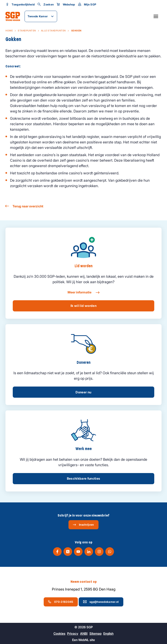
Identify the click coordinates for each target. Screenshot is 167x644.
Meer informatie (83, 293)
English (108, 633)
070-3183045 (60, 602)
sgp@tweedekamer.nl (101, 602)
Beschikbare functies (84, 478)
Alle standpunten (53, 31)
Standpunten (27, 31)
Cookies (59, 633)
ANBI (84, 633)
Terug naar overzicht (24, 206)
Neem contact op (84, 582)
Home (9, 31)
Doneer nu (83, 392)
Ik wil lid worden (83, 306)
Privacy (73, 633)
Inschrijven (83, 525)
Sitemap (95, 633)
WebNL (84, 640)
